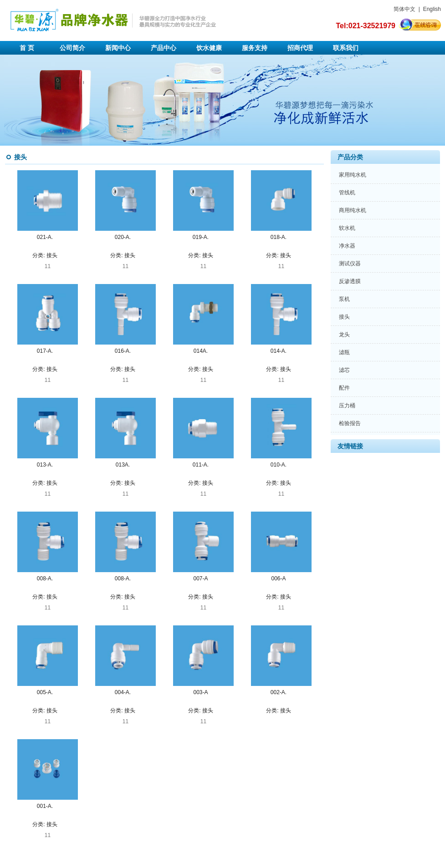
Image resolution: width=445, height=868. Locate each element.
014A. (201, 351)
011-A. (201, 465)
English (432, 9)
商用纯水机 (353, 210)
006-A (278, 579)
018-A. (279, 237)
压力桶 (347, 406)
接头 (52, 255)
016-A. (123, 351)
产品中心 (164, 48)
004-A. (123, 692)
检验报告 (350, 423)
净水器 (347, 246)
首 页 (27, 48)
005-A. (45, 692)
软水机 (347, 228)
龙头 (344, 335)
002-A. (279, 692)
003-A (200, 692)
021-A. (45, 237)
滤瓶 (344, 352)
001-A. (45, 806)
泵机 (344, 299)
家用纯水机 (353, 175)
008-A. (45, 579)
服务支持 (255, 48)
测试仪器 (350, 264)
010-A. (279, 465)
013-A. (45, 465)
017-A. (45, 351)
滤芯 (344, 370)
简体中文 (404, 9)
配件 (344, 388)
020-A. (123, 237)
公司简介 (72, 48)
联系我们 (346, 48)
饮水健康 (209, 48)
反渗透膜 (350, 281)
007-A (200, 579)
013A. (123, 465)
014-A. (279, 351)
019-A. (201, 237)
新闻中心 (118, 48)
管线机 (347, 193)
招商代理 (300, 48)
